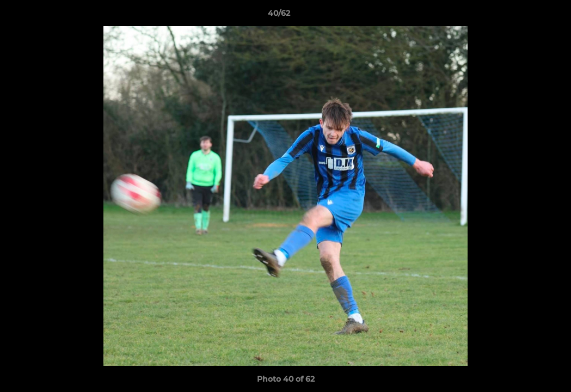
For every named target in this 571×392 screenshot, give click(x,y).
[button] (525, 16)
